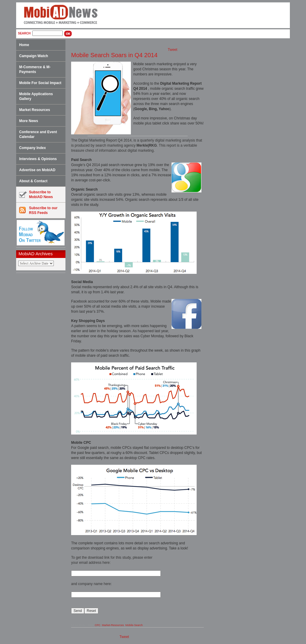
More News (29, 121)
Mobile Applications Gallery (36, 96)
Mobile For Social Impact (40, 83)
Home (24, 45)
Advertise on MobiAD (37, 170)
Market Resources (35, 110)
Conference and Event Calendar (38, 134)
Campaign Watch (34, 56)
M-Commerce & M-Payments (35, 69)
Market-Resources (113, 625)
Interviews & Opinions (38, 159)
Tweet (172, 50)
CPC (98, 625)
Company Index (32, 148)
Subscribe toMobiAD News (36, 195)
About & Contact (33, 181)
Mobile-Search (134, 625)
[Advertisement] (43, 368)
